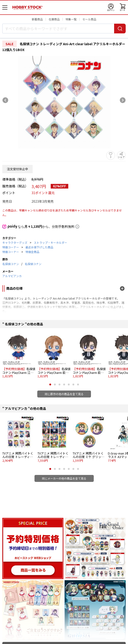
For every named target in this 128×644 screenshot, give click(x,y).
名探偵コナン (11, 264)
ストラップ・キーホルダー (50, 242)
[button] (50, 384)
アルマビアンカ (12, 276)
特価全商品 (32, 252)
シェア (121, 157)
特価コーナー (11, 247)
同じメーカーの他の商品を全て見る (64, 478)
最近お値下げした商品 (39, 247)
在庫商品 (54, 19)
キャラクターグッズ (15, 242)
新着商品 (37, 19)
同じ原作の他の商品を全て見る (64, 394)
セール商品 (89, 19)
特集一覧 (71, 19)
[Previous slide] (5, 100)
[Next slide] (123, 100)
